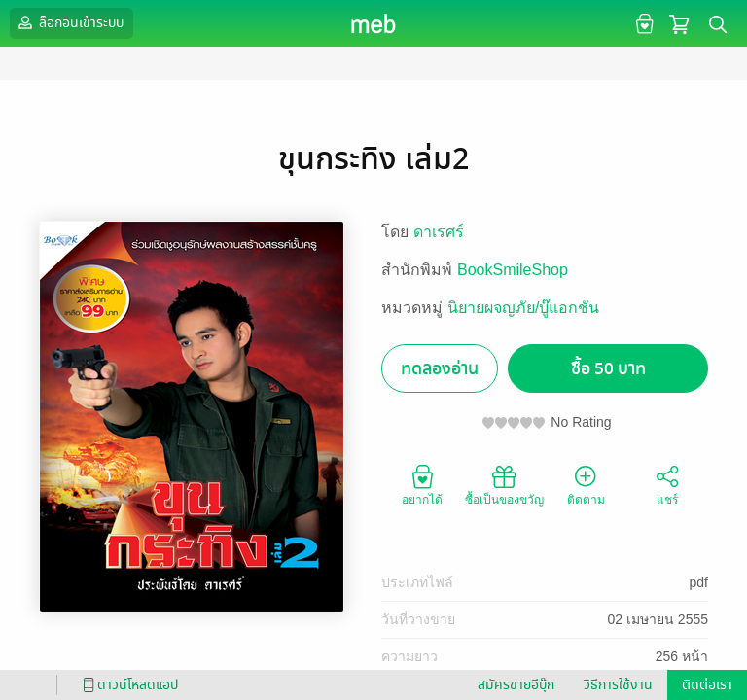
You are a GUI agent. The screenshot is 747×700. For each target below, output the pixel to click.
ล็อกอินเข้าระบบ (69, 22)
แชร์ (667, 484)
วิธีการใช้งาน (618, 685)
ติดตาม (586, 484)
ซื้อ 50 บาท (608, 369)
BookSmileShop (513, 270)
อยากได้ (422, 484)
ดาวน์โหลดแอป (127, 685)
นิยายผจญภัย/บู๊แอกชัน (523, 308)
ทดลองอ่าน (440, 369)
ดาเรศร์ (439, 232)
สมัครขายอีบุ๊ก (516, 685)
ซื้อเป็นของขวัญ (504, 484)
